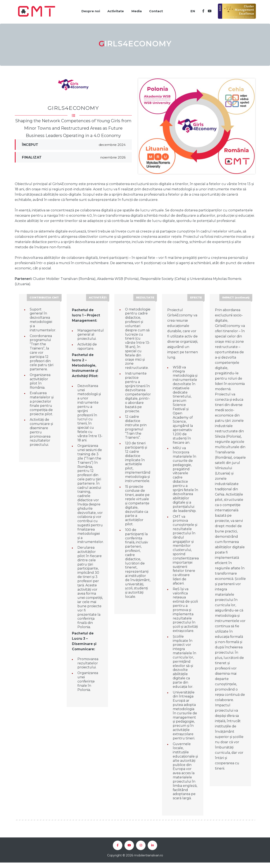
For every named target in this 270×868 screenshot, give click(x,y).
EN (192, 10)
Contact (156, 10)
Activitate (114, 10)
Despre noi (88, 10)
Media (136, 10)
